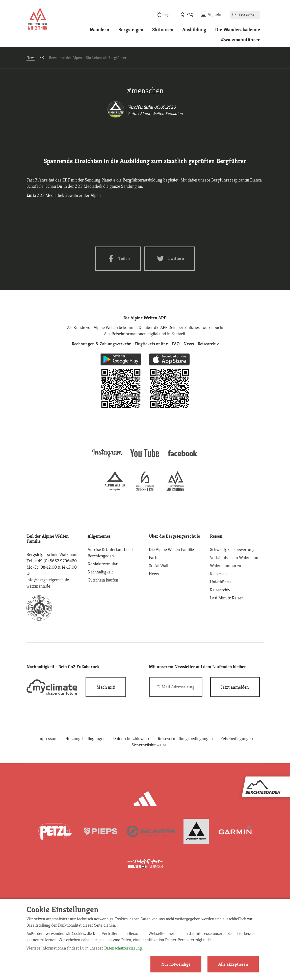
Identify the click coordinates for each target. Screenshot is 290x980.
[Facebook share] (118, 259)
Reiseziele (219, 574)
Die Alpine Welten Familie (171, 549)
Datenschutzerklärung (123, 948)
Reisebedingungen (237, 738)
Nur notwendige (176, 964)
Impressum (47, 738)
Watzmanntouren (226, 565)
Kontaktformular (103, 564)
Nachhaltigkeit (100, 572)
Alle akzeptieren (233, 964)
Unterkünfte (221, 582)
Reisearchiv (220, 590)
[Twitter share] (170, 259)
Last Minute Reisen (227, 598)
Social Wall (159, 565)
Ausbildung (194, 30)
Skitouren (163, 30)
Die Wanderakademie (238, 30)
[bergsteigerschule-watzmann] (175, 490)
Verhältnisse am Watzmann (234, 557)
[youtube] (145, 458)
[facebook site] (183, 457)
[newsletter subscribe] (235, 687)
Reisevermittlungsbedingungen (185, 738)
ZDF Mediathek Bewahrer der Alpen (69, 195)
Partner (156, 557)
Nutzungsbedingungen (85, 738)
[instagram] (107, 458)
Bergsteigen (131, 30)
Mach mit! (106, 687)
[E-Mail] (176, 687)
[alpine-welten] (115, 490)
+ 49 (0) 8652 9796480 (56, 561)
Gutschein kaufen (103, 580)
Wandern (99, 30)
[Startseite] (38, 20)
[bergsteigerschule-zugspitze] (145, 490)
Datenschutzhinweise (132, 738)
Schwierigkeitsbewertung (232, 549)
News (31, 58)
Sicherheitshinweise (149, 745)
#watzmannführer (240, 40)
